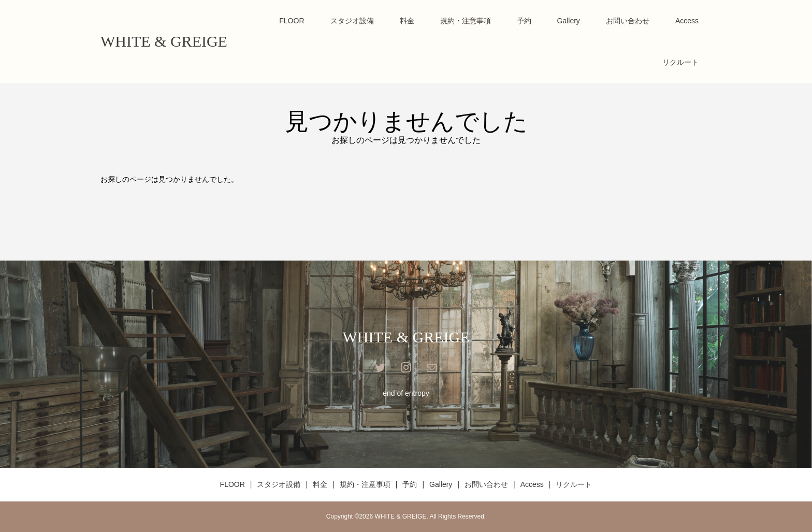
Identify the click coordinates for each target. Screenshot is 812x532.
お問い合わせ (628, 21)
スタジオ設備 (352, 21)
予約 (524, 21)
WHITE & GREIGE (164, 41)
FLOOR (292, 21)
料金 (407, 21)
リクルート (680, 62)
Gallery (569, 21)
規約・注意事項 (466, 21)
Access (687, 21)
